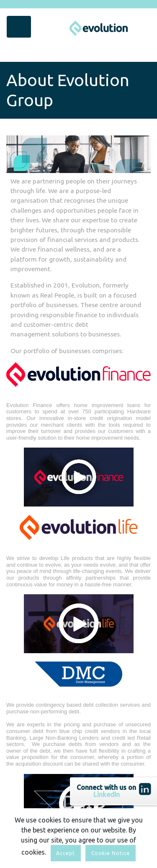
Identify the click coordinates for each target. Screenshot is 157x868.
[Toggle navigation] (19, 27)
